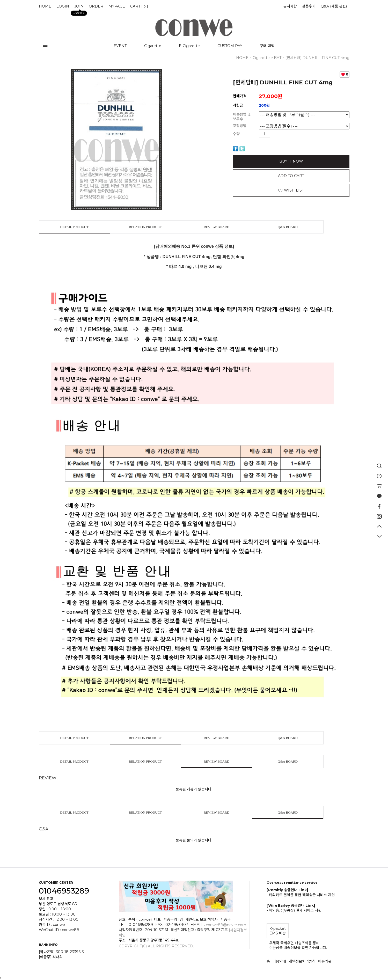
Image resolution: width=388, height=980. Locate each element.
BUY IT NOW (291, 161)
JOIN (79, 8)
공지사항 (290, 6)
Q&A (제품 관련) (334, 6)
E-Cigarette (189, 46)
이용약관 (325, 961)
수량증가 (274, 134)
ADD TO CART (291, 176)
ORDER (96, 6)
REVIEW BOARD (217, 227)
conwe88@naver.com (226, 925)
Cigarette (153, 46)
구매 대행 (267, 46)
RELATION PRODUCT (145, 227)
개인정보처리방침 (302, 961)
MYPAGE (117, 6)
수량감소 (282, 134)
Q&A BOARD (288, 227)
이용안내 (279, 961)
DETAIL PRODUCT (74, 227)
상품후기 (309, 6)
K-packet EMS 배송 (278, 931)
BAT (278, 58)
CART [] (139, 6)
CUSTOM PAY (230, 46)
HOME (45, 6)
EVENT (120, 46)
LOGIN (63, 6)
